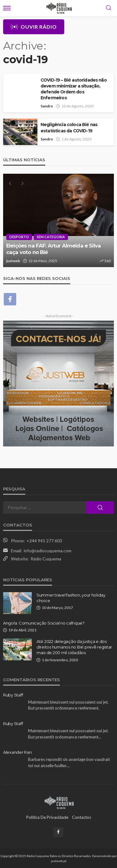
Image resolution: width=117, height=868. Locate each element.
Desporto (19, 237)
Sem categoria (51, 237)
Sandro (47, 106)
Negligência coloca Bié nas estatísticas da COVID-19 (69, 127)
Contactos (82, 817)
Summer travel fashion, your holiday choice (71, 598)
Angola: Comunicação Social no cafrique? (44, 623)
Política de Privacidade (47, 817)
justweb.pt (59, 861)
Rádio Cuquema (46, 559)
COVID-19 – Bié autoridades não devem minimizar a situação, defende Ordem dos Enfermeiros (74, 89)
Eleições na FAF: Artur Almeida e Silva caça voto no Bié (54, 249)
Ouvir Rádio (34, 27)
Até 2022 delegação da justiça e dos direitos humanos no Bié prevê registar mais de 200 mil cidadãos (74, 647)
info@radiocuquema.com (48, 551)
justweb (13, 261)
